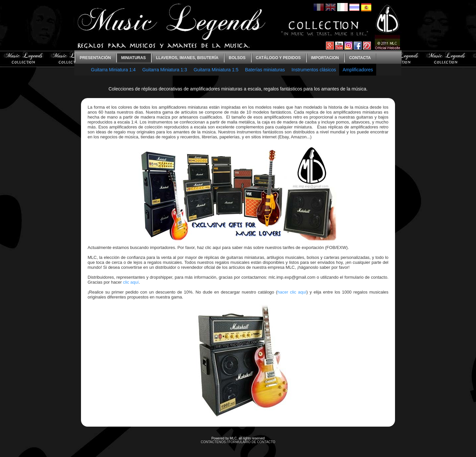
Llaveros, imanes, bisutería (187, 58)
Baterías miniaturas (265, 70)
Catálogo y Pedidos (278, 58)
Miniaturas (133, 58)
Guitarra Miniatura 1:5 (216, 70)
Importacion (325, 58)
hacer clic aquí (292, 292)
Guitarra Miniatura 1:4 (113, 70)
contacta (360, 58)
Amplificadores (358, 70)
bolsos (237, 58)
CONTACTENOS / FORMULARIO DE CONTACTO (238, 442)
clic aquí (131, 282)
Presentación (95, 58)
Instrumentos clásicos (314, 70)
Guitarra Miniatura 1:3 (164, 70)
